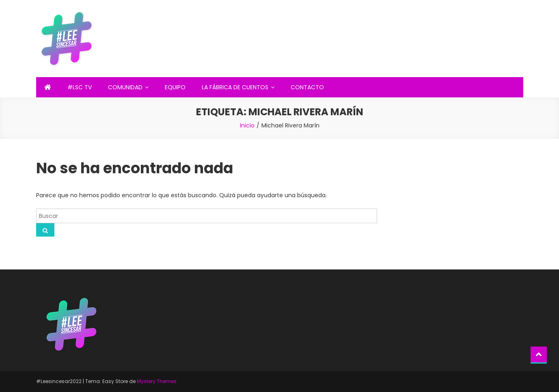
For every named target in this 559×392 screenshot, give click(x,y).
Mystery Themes (157, 381)
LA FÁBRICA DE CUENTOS (235, 87)
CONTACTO (307, 87)
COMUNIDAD (125, 87)
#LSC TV (80, 87)
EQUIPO (175, 87)
